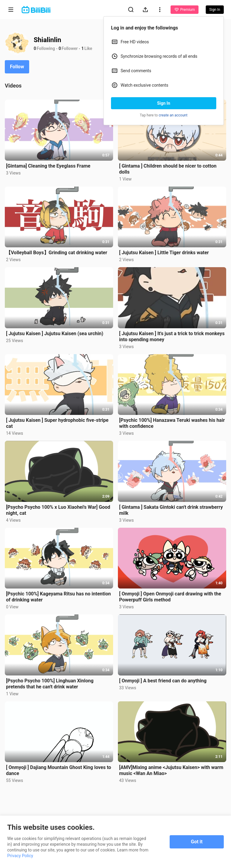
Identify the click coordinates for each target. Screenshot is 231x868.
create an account (173, 115)
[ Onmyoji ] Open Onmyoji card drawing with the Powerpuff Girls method (170, 597)
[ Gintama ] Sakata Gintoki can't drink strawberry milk (171, 510)
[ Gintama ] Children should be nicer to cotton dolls (168, 169)
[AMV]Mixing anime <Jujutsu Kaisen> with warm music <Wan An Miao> (171, 770)
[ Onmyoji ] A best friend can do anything (163, 681)
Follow (17, 67)
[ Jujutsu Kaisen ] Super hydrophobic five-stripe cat (57, 423)
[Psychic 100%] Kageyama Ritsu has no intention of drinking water (58, 597)
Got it (197, 842)
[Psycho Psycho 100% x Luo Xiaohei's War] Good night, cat (58, 510)
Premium (184, 10)
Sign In (164, 103)
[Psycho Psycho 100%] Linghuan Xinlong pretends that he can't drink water (50, 684)
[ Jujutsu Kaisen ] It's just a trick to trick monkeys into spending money (172, 337)
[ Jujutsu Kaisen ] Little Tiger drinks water (164, 253)
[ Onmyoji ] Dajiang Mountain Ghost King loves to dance (59, 770)
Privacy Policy (20, 856)
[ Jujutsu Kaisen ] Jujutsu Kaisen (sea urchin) (55, 334)
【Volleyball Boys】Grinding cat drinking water (57, 253)
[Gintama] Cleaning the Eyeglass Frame (48, 166)
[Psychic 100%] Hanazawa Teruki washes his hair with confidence (172, 423)
